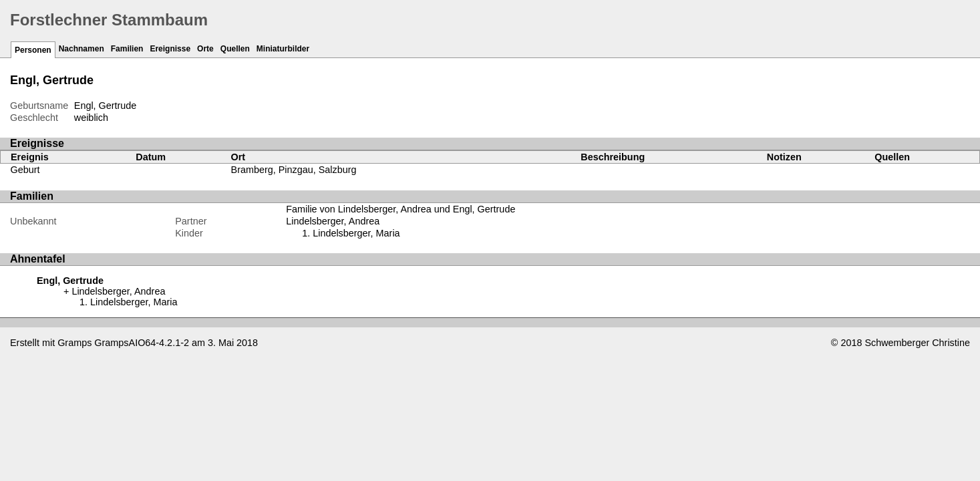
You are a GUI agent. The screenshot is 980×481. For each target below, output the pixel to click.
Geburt (25, 170)
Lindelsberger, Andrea (333, 221)
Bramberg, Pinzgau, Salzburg (294, 170)
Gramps (74, 343)
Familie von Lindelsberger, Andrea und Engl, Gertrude (400, 209)
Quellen (235, 49)
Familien (127, 49)
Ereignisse (170, 49)
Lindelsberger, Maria (356, 233)
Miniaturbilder (283, 49)
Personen (33, 50)
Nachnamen (81, 49)
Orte (205, 49)
